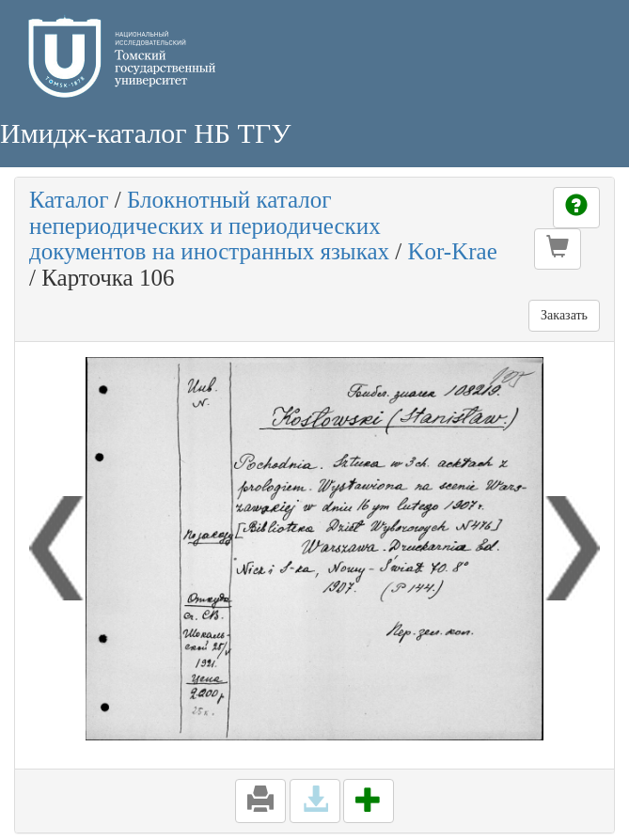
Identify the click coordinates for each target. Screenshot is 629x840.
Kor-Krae (452, 251)
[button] (558, 249)
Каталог (69, 200)
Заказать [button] (564, 315)
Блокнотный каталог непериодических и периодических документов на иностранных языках (209, 226)
